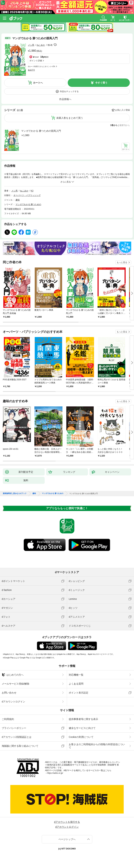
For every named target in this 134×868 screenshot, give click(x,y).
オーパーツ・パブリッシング (27, 195)
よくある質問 (76, 684)
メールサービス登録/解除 (16, 684)
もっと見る (122, 262)
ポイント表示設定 (79, 693)
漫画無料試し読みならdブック (15, 493)
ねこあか (41, 45)
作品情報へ (65, 99)
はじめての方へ (13, 675)
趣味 (18, 200)
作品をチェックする (69, 91)
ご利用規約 (8, 719)
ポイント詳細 (36, 61)
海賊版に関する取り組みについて (20, 746)
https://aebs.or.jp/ (55, 773)
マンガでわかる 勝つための (28, 204)
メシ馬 (31, 45)
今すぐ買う (101, 83)
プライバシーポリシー (14, 728)
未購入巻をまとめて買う (70, 118)
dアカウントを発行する (67, 822)
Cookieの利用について (81, 737)
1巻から (114, 125)
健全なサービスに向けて (82, 728)
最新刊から (125, 125)
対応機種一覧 (76, 675)
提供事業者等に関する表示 (83, 719)
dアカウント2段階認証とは (17, 737)
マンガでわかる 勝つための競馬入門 (41, 131)
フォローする (55, 45)
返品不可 (31, 70)
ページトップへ (67, 839)
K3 (32, 191)
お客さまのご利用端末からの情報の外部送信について (97, 746)
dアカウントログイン (13, 702)
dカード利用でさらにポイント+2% (42, 66)
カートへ (38, 83)
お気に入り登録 (122, 110)
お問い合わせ (9, 693)
